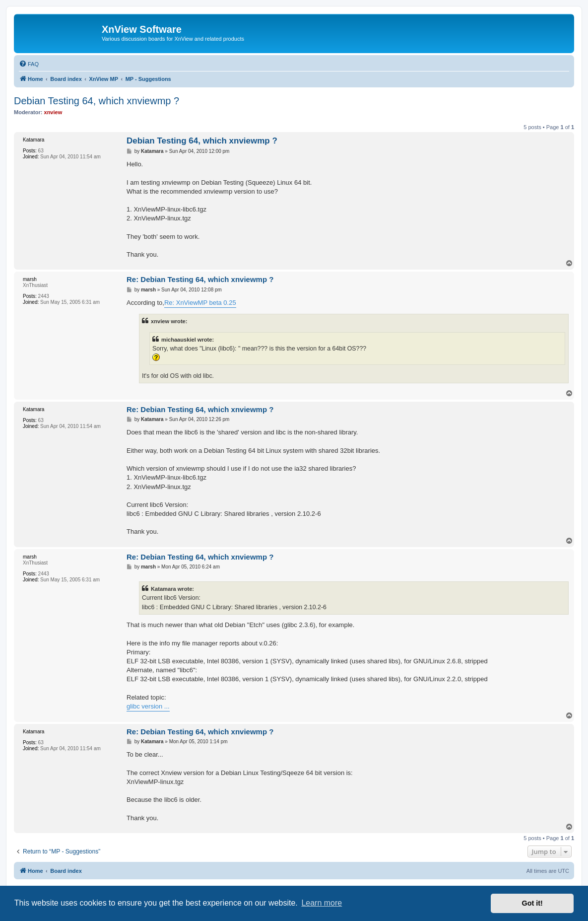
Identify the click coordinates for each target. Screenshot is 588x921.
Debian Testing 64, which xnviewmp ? (97, 101)
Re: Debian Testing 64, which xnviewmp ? (200, 279)
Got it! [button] (532, 903)
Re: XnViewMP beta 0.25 (200, 303)
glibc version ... (148, 706)
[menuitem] (29, 64)
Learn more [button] (322, 903)
